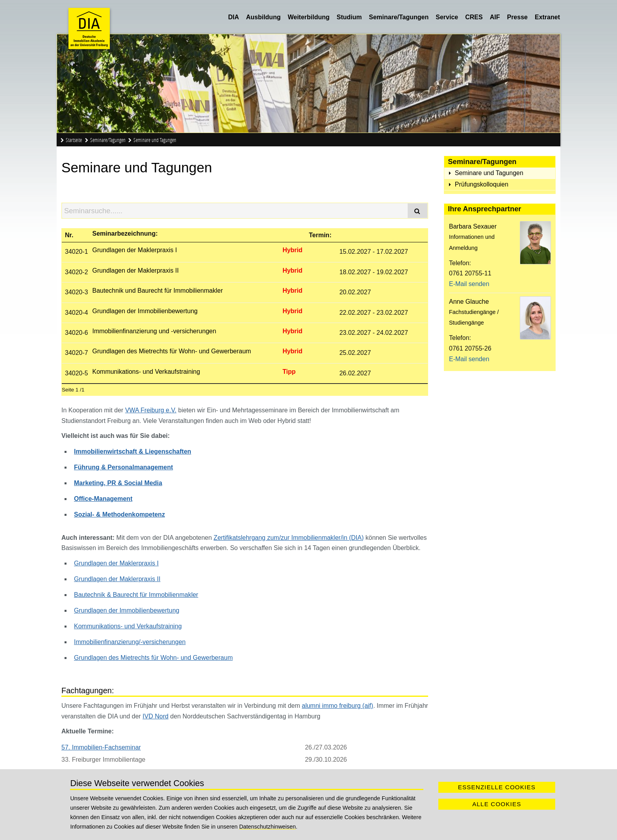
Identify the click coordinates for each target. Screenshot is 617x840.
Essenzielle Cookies (497, 787)
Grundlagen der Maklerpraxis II (135, 270)
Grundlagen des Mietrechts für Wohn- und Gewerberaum (171, 351)
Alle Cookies (497, 804)
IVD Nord (155, 716)
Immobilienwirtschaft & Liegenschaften (133, 451)
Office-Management (103, 499)
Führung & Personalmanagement (124, 467)
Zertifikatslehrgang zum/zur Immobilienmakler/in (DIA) (289, 538)
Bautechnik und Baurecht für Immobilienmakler (157, 291)
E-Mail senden (469, 284)
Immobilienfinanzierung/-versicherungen (130, 642)
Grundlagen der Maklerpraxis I (134, 250)
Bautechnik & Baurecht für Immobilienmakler (136, 595)
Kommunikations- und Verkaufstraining (146, 372)
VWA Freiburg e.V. (151, 410)
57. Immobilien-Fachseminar (101, 747)
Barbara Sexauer (473, 226)
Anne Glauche (469, 302)
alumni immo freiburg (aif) (337, 706)
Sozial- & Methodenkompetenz (119, 514)
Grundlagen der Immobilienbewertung (145, 311)
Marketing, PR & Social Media (118, 483)
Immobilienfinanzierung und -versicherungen (154, 331)
